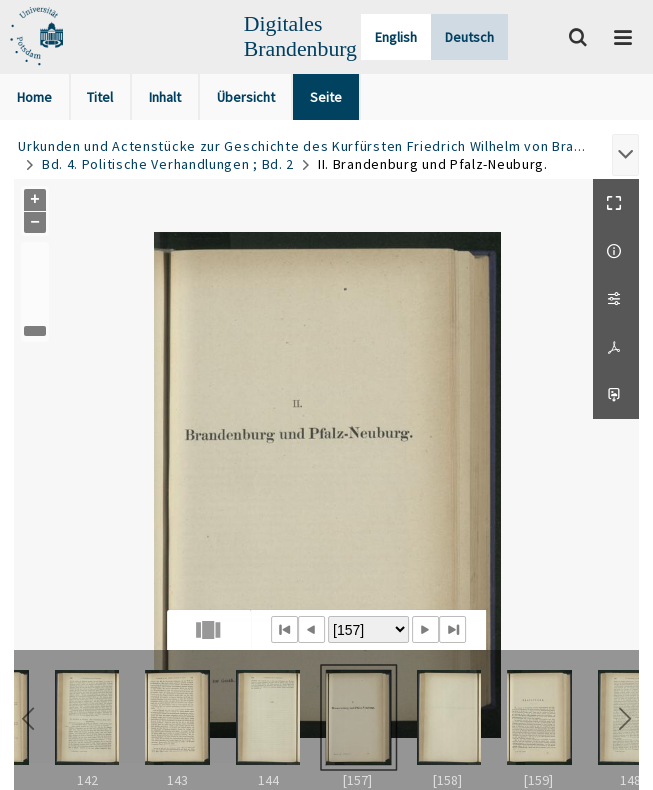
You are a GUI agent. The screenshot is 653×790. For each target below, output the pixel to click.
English (396, 37)
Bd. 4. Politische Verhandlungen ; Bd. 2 (168, 164)
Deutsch (469, 37)
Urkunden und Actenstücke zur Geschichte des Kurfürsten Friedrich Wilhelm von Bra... (301, 146)
